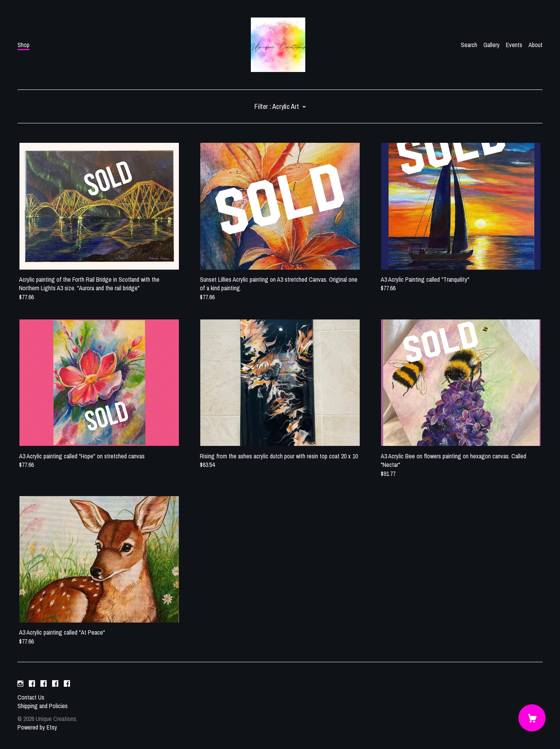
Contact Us (31, 697)
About (535, 45)
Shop (24, 45)
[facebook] (32, 684)
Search (469, 45)
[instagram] (20, 684)
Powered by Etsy (37, 727)
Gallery (492, 45)
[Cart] (532, 718)
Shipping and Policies (43, 706)
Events (514, 45)
